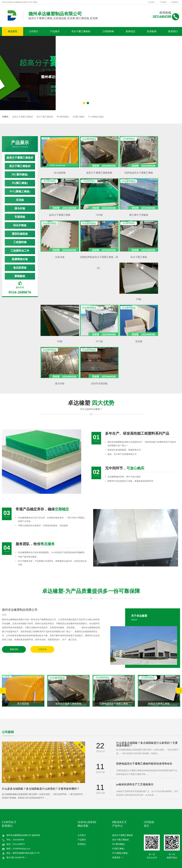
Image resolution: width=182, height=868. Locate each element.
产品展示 (163, 2)
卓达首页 (12, 31)
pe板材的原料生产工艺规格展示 (135, 784)
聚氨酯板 (20, 276)
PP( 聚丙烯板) (63, 117)
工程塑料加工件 (20, 251)
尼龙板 (20, 200)
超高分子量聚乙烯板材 (23, 117)
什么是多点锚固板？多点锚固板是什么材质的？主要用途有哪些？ (41, 789)
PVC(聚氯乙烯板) (96, 117)
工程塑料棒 (108, 31)
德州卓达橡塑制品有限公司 (20, 610)
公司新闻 (8, 732)
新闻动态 (130, 31)
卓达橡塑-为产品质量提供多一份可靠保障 (91, 591)
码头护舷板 (20, 225)
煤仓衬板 (20, 208)
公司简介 (151, 2)
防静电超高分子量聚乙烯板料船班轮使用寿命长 (144, 764)
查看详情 (14, 649)
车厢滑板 (20, 217)
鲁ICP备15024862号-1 (16, 858)
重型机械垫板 (20, 234)
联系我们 (175, 2)
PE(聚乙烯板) (79, 117)
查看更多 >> (118, 858)
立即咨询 (42, 649)
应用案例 (152, 31)
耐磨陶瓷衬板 (20, 259)
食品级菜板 (20, 268)
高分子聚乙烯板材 (81, 31)
